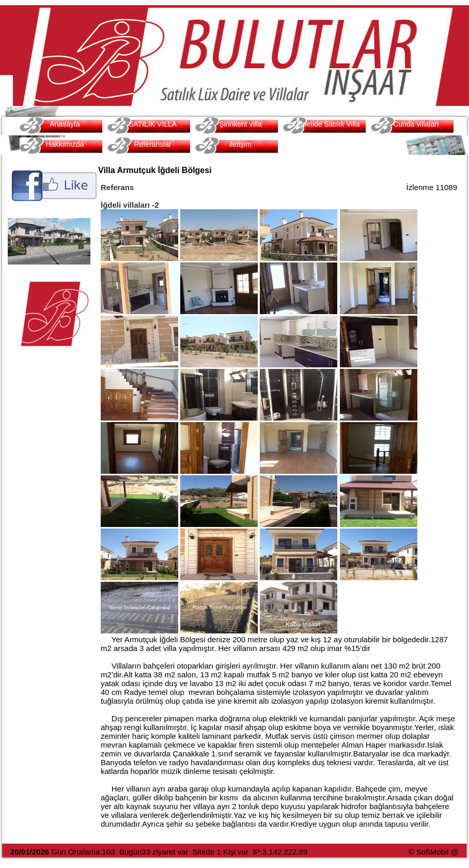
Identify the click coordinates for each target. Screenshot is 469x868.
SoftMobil (433, 852)
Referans (117, 187)
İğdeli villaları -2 (130, 205)
